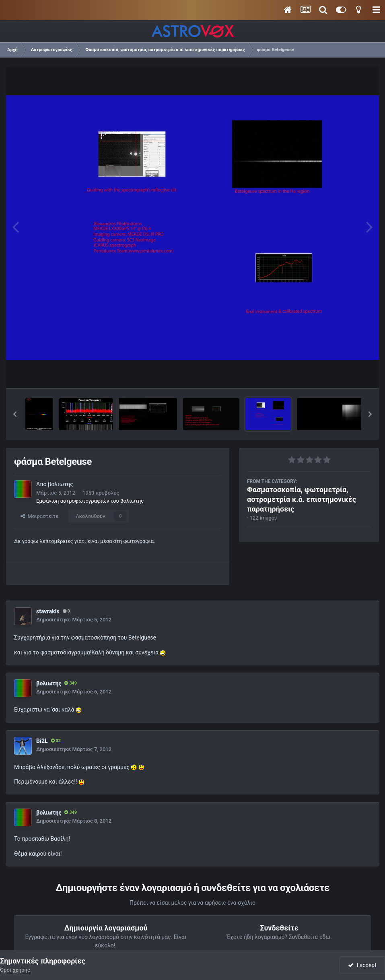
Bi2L (42, 741)
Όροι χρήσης (15, 970)
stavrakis (48, 611)
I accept (362, 965)
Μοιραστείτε (39, 516)
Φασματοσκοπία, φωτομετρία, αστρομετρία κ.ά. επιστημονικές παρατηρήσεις (302, 499)
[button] (15, 414)
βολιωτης (61, 484)
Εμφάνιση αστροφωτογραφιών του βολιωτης (90, 501)
